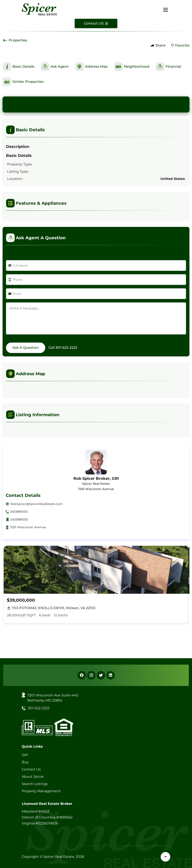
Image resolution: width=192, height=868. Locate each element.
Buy (25, 762)
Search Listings (35, 784)
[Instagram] (91, 675)
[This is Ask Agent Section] (55, 67)
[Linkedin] (111, 675)
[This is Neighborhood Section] (132, 67)
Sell (25, 755)
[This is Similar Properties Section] (23, 82)
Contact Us (31, 769)
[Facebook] (82, 675)
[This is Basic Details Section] (18, 67)
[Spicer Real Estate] (39, 9)
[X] (101, 675)
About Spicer (33, 777)
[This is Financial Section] (168, 67)
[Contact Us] (96, 23)
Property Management (41, 791)
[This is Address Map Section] (91, 67)
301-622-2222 (66, 348)
